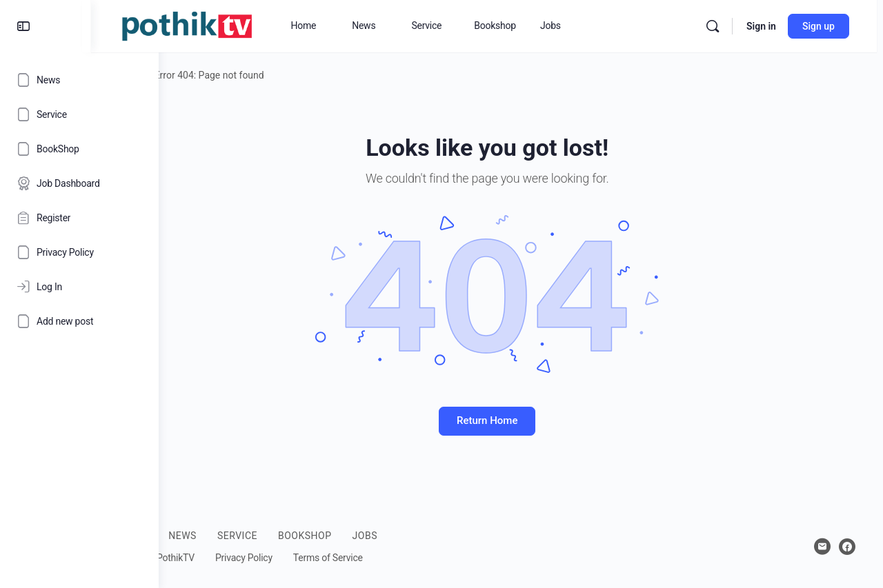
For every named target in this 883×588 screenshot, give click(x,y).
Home (199, 75)
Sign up (825, 26)
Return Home (521, 420)
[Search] (719, 26)
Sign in (767, 26)
